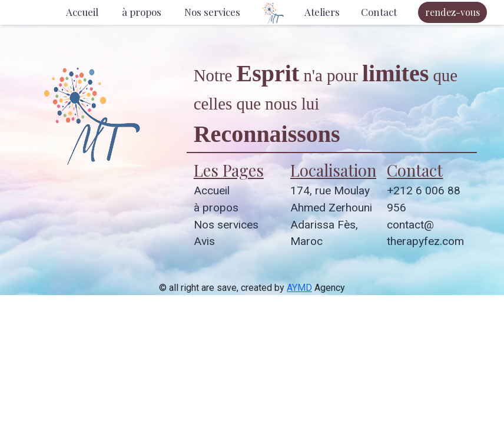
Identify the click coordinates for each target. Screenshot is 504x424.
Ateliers (322, 12)
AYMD (299, 288)
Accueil (82, 12)
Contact (379, 12)
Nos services (212, 12)
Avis (204, 241)
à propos (142, 12)
